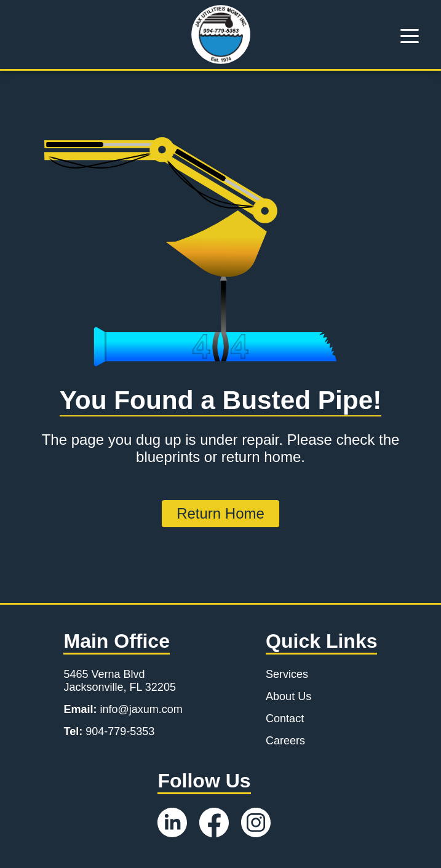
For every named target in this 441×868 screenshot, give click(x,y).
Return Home (220, 513)
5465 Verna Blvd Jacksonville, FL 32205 (119, 681)
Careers (285, 741)
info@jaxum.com (123, 709)
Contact (285, 719)
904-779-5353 (109, 731)
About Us (288, 696)
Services (287, 674)
